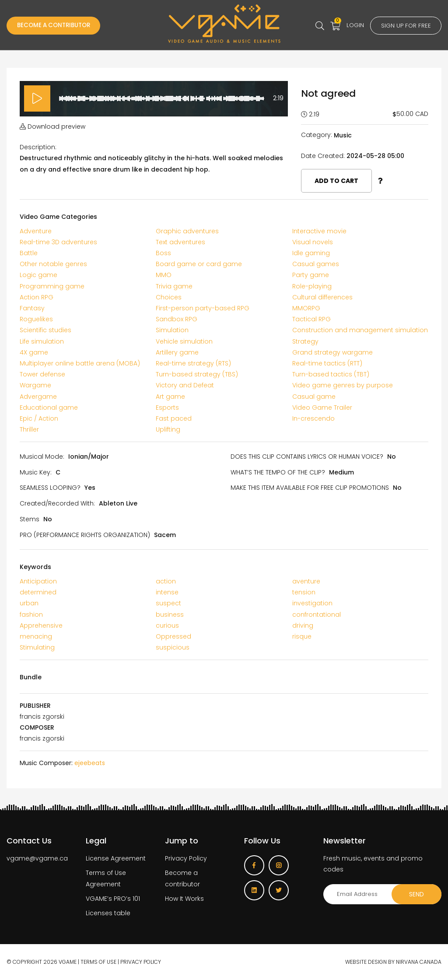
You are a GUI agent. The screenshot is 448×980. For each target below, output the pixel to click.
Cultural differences (322, 297)
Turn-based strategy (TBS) (197, 374)
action (166, 581)
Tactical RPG (311, 319)
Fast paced (174, 418)
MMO (164, 275)
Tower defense (42, 374)
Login (352, 25)
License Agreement (116, 858)
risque (302, 636)
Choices (169, 297)
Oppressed (173, 636)
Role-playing (312, 286)
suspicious (173, 647)
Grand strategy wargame (332, 352)
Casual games (316, 264)
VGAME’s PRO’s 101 (113, 899)
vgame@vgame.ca (37, 858)
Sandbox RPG (177, 319)
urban (29, 603)
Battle (29, 253)
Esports (167, 407)
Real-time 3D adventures (58, 242)
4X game (34, 352)
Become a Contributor (57, 26)
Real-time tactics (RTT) (327, 363)
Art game (170, 397)
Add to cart (336, 181)
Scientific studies (45, 330)
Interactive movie (319, 231)
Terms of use (98, 962)
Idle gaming (311, 253)
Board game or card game (199, 264)
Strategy (305, 341)
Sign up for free (404, 26)
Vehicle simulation (184, 341)
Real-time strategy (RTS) (193, 363)
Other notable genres (53, 264)
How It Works (184, 899)
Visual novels (313, 242)
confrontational (317, 615)
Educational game (49, 407)
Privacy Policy (186, 858)
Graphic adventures (187, 231)
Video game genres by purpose (343, 385)
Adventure (36, 231)
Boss (163, 253)
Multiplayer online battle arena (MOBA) (80, 363)
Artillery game (177, 352)
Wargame (35, 385)
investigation (312, 603)
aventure (306, 581)
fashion (31, 615)
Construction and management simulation (360, 330)
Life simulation (42, 341)
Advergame (38, 397)
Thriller (29, 429)
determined (38, 592)
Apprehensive (41, 625)
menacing (36, 636)
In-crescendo (313, 418)
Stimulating (37, 647)
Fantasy (32, 308)
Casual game (314, 397)
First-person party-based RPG (203, 308)
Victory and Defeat (185, 385)
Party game (311, 275)
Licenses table (108, 913)
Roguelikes (36, 319)
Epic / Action (39, 418)
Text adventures (180, 242)
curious (167, 625)
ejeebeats (90, 763)
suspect (168, 603)
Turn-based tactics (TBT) (331, 374)
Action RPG (37, 297)
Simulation (172, 330)
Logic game (38, 275)
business (170, 615)
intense (167, 592)
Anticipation (38, 581)
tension (304, 592)
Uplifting (168, 429)
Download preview (52, 126)
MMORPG (306, 308)
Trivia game (174, 286)
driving (303, 625)
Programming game (52, 286)
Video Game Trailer (322, 407)
